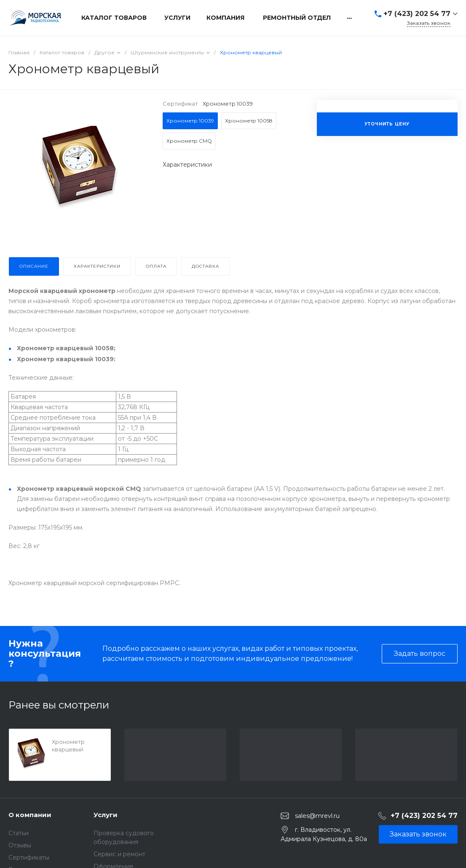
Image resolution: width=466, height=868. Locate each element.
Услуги (106, 815)
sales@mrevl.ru (317, 815)
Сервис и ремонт (119, 854)
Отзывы (20, 845)
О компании (30, 815)
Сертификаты (29, 857)
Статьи (19, 833)
